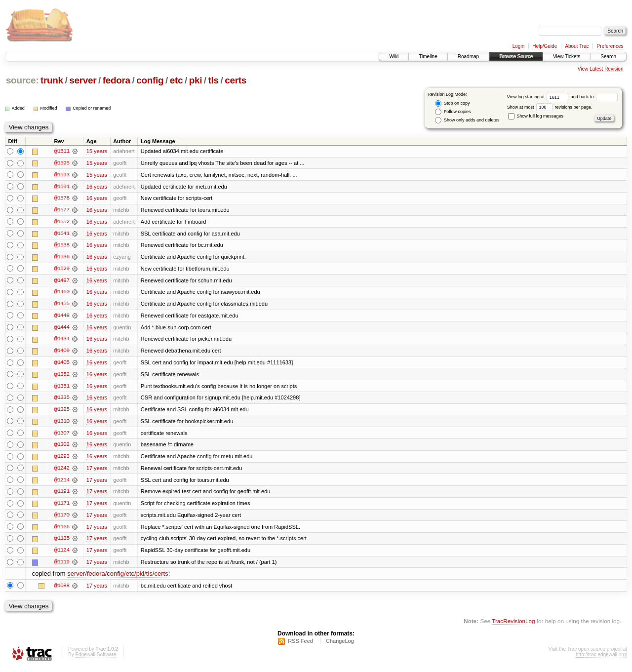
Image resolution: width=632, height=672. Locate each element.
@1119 (62, 566)
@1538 (62, 246)
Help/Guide (545, 46)
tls (214, 80)
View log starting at (539, 97)
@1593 (62, 175)
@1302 (62, 447)
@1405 (62, 364)
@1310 (62, 424)
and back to (594, 97)
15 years (97, 151)
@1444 (62, 329)
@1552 (62, 222)
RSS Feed (300, 645)
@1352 (62, 376)
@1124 (62, 554)
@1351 (62, 388)
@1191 (62, 495)
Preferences (610, 46)
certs (236, 80)
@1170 (62, 518)
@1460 (62, 293)
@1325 (62, 412)
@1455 (62, 305)
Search (608, 57)
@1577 (62, 210)
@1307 (62, 435)
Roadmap (468, 57)
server (83, 80)
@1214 (62, 483)
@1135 (62, 542)
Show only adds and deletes (467, 120)
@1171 (62, 507)
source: (22, 80)
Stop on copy (452, 103)
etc (176, 80)
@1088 (62, 590)
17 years (97, 471)
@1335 (62, 400)
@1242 (62, 471)
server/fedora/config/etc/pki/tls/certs (118, 578)
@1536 (62, 258)
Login (518, 46)
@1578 (62, 198)
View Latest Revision (601, 69)
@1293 (62, 459)
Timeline (428, 57)
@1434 (62, 341)
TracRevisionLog (513, 625)
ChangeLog (340, 645)
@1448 (62, 317)
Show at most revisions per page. (550, 107)
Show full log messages (536, 116)
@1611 (62, 151)
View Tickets (567, 57)
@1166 (62, 530)
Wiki (394, 57)
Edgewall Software (96, 659)
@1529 (62, 270)
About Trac (577, 46)
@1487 (62, 281)
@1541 (62, 234)
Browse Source (516, 57)
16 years (97, 187)
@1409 (62, 353)
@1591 (62, 187)
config (150, 80)
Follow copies (453, 112)
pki (196, 80)
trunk (52, 80)
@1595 (62, 163)
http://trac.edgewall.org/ (601, 659)
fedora (117, 80)
